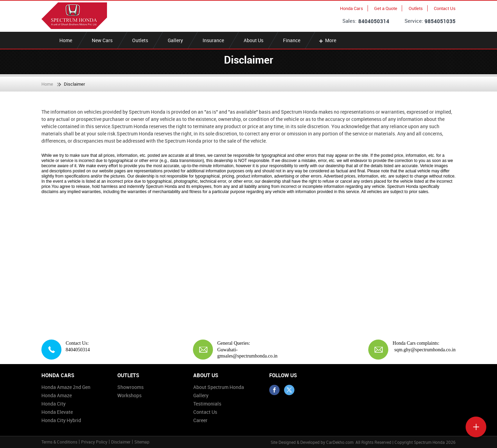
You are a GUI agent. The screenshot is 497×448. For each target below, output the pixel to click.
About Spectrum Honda (219, 387)
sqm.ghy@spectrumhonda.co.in (425, 350)
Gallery (175, 40)
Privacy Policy (94, 442)
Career (200, 420)
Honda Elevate (57, 412)
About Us (254, 40)
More (327, 40)
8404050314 (374, 21)
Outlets (416, 8)
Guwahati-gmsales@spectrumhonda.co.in (247, 353)
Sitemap (142, 442)
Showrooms (130, 387)
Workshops (129, 395)
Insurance (213, 40)
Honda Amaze (57, 395)
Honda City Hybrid (61, 420)
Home (66, 40)
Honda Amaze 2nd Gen (66, 387)
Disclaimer (121, 442)
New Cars (102, 40)
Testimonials (207, 404)
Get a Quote (386, 8)
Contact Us (445, 8)
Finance (292, 40)
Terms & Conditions (59, 442)
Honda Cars (352, 8)
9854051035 (440, 21)
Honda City (53, 404)
